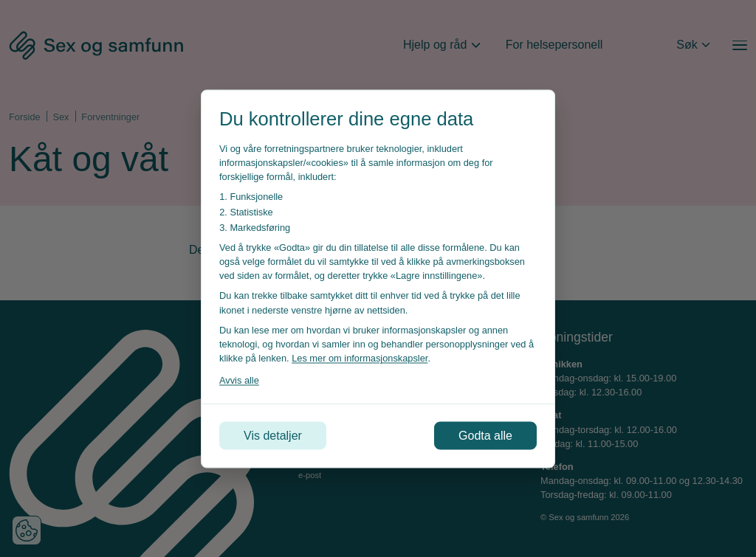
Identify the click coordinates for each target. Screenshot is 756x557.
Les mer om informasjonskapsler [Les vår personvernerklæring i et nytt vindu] (360, 358)
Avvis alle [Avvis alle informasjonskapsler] (239, 380)
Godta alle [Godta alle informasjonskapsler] (485, 435)
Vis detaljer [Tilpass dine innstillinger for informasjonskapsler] (273, 435)
